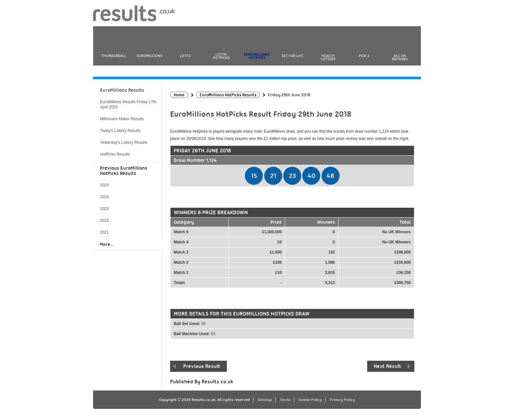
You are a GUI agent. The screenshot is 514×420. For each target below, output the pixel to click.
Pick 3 (364, 56)
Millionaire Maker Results (122, 119)
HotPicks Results (115, 154)
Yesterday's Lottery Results (124, 143)
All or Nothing (400, 57)
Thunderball (114, 56)
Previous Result (202, 366)
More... (106, 244)
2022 (104, 220)
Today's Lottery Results (120, 131)
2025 (104, 185)
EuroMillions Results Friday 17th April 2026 (128, 105)
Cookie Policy (310, 400)
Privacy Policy (342, 400)
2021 (104, 232)
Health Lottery (328, 57)
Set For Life (292, 56)
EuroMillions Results (122, 90)
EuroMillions (149, 56)
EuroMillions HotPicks (257, 56)
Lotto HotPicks (221, 56)
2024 (104, 197)
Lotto (185, 56)
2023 (104, 209)
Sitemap (265, 400)
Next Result (387, 366)
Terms (285, 400)
